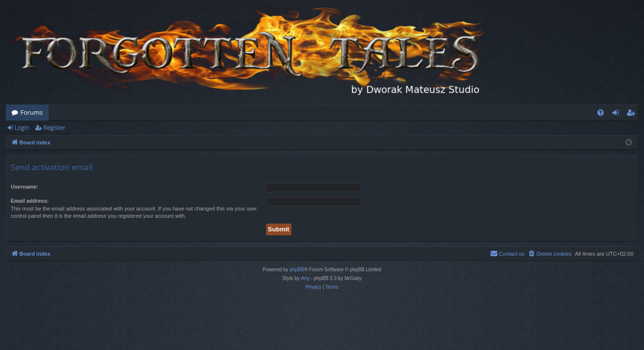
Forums (32, 112)
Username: (25, 187)
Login (22, 128)
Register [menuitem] (633, 114)
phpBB (297, 270)
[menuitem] (601, 113)
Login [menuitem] (618, 114)
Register (54, 128)
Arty (305, 278)
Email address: (30, 201)
